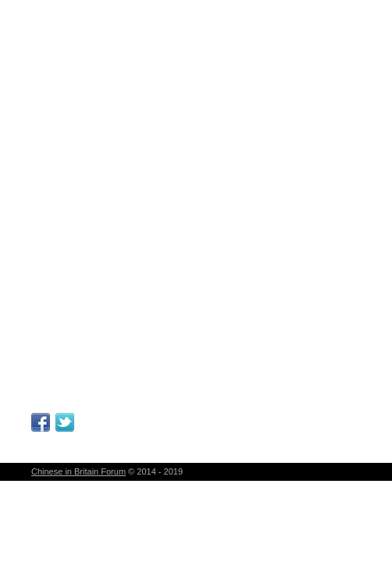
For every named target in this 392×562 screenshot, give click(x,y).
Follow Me (65, 422)
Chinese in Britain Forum (78, 471)
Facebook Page (41, 422)
